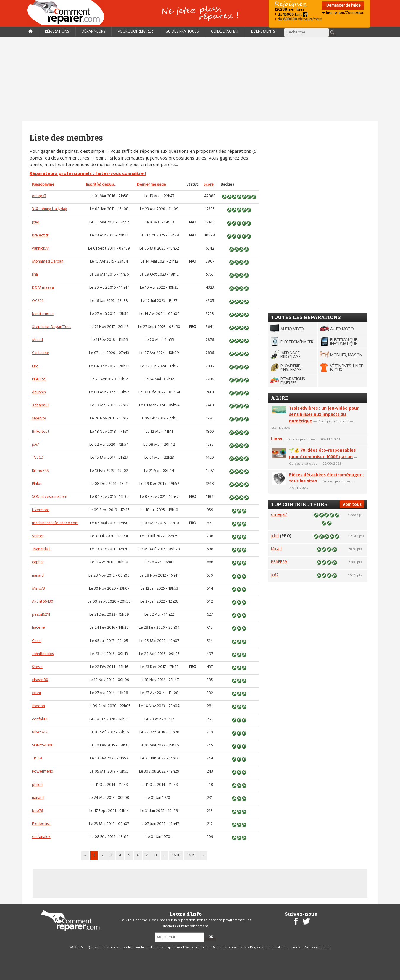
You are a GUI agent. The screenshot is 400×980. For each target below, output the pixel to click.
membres (289, 10)
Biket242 (40, 732)
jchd (36, 222)
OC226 (38, 301)
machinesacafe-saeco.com (55, 523)
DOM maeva (43, 288)
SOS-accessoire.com (50, 497)
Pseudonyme (43, 185)
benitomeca (43, 314)
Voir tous (352, 504)
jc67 (35, 445)
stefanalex (41, 837)
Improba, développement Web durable (174, 947)
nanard (38, 576)
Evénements (263, 32)
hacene (38, 628)
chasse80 (40, 680)
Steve (37, 667)
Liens (276, 439)
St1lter (38, 536)
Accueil (68, 12)
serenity (39, 418)
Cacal (37, 641)
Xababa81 (41, 405)
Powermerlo (43, 771)
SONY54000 (43, 745)
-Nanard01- (42, 549)
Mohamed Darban (48, 262)
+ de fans (291, 15)
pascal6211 (41, 615)
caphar (38, 562)
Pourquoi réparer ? (333, 421)
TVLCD (38, 458)
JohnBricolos (43, 654)
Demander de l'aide (343, 5)
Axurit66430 (43, 602)
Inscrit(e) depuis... (101, 185)
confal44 (40, 719)
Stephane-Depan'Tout (52, 327)
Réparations (57, 32)
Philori (37, 484)
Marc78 (38, 589)
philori (37, 785)
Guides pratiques (182, 32)
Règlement (259, 947)
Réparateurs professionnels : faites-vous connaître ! (88, 173)
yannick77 (40, 248)
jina (35, 275)
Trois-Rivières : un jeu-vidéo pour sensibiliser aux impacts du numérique (324, 415)
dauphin (39, 392)
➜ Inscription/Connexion (343, 13)
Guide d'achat (225, 32)
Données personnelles (230, 947)
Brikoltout (41, 432)
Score (209, 185)
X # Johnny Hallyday (50, 209)
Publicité (280, 947)
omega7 (39, 196)
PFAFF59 (39, 379)
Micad (37, 340)
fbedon (38, 706)
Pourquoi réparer (135, 32)
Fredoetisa (41, 824)
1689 (191, 855)
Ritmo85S (40, 471)
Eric (35, 366)
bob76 (37, 811)
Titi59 (37, 758)
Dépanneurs (93, 32)
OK (211, 937)
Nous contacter (317, 947)
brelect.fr (40, 235)
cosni (36, 693)
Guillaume (41, 353)
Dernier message (151, 185)
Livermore (41, 510)
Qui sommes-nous (103, 947)
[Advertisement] (200, 79)
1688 (176, 855)
